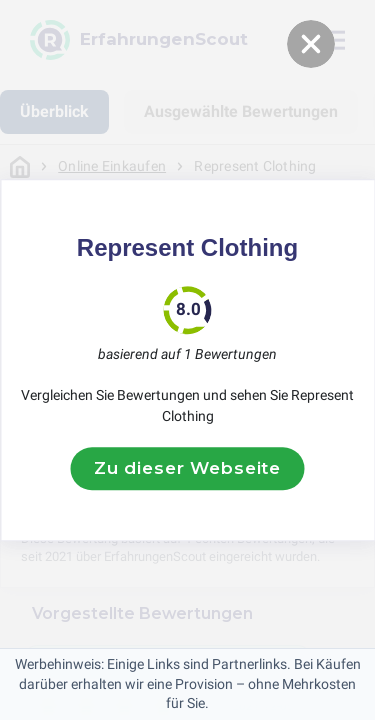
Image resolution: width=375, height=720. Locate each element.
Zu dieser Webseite (187, 468)
